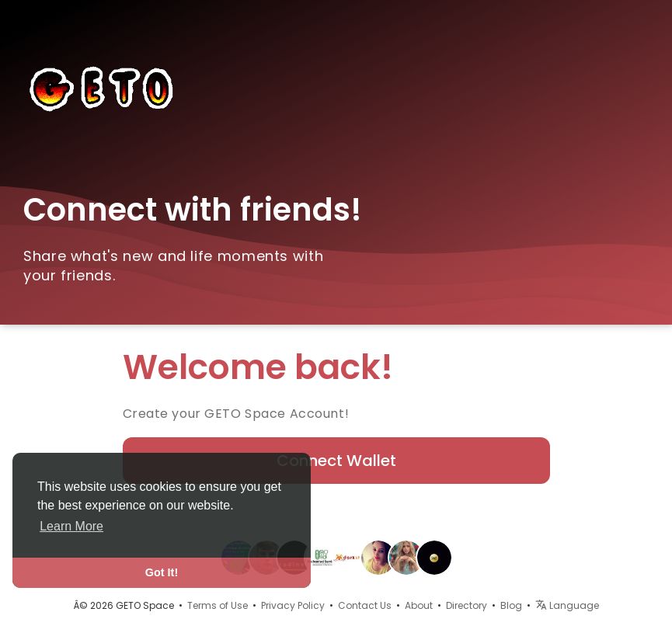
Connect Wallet (336, 461)
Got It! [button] (162, 572)
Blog (511, 605)
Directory (467, 605)
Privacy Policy (293, 605)
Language (567, 605)
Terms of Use (218, 605)
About (419, 605)
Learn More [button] (71, 526)
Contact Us (365, 605)
